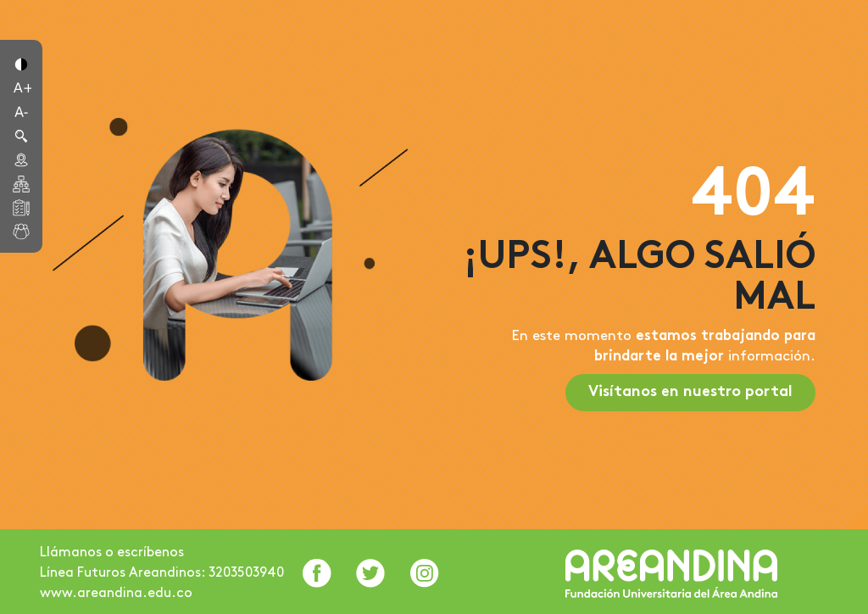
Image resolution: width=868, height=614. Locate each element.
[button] (21, 63)
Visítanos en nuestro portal (690, 392)
